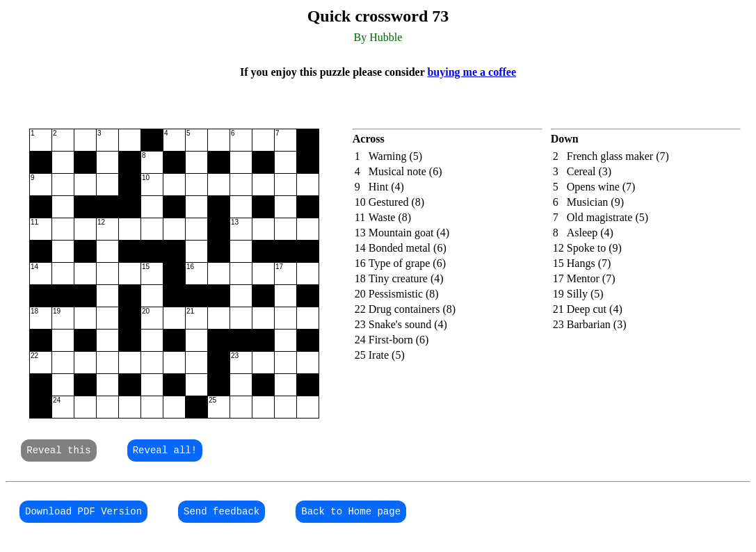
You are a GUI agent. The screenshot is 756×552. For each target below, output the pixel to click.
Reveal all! (165, 452)
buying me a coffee (472, 72)
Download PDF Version (83, 515)
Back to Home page (351, 515)
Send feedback (222, 515)
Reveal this (58, 452)
